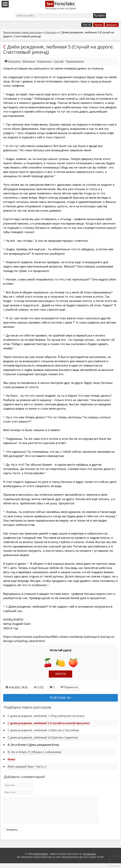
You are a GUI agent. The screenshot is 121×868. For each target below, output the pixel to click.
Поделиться (69, 687)
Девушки (112, 25)
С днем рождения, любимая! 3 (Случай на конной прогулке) (49, 723)
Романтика (44, 61)
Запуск (61, 674)
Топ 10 (87, 25)
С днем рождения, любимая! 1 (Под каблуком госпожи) (46, 716)
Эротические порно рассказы (22, 32)
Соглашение (89, 859)
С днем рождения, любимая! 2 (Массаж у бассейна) (43, 730)
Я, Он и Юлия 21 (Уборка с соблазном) (34, 752)
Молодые (29, 61)
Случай (59, 61)
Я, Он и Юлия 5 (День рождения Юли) (33, 745)
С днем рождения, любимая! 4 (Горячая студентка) (43, 737)
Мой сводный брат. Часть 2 (27, 766)
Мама (11, 759)
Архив (98, 25)
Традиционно (75, 61)
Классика (51, 32)
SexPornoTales (40, 859)
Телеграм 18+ (61, 698)
